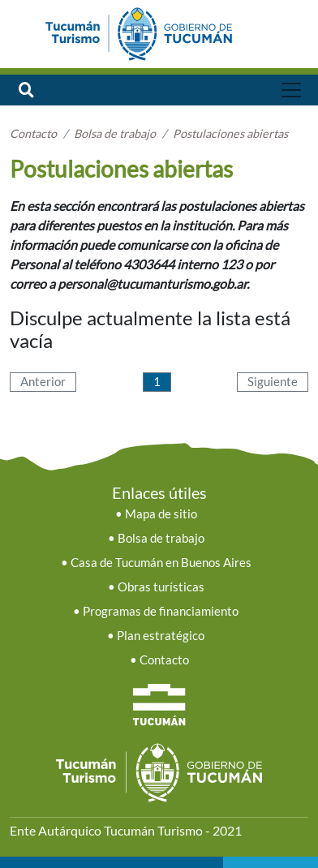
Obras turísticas (161, 587)
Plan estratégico (161, 636)
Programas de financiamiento (161, 611)
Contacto (164, 660)
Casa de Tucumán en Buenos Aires (161, 563)
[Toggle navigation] (292, 90)
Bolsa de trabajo (161, 538)
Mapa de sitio (161, 514)
